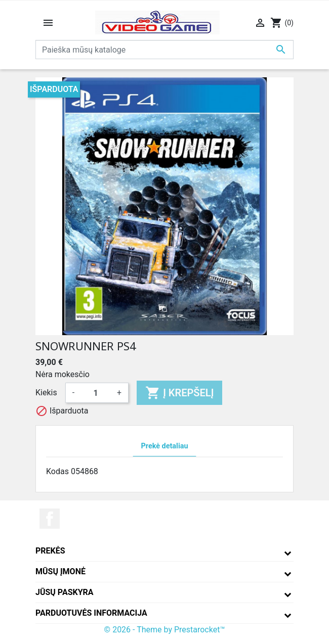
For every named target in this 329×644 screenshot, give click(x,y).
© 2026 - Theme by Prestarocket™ (165, 630)
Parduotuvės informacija (91, 613)
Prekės (50, 551)
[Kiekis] (96, 393)
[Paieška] (164, 50)
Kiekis (46, 393)
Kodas (57, 471)
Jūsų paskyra (65, 592)
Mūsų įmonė (60, 571)
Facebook (50, 519)
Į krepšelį (179, 393)
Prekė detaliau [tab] (165, 446)
